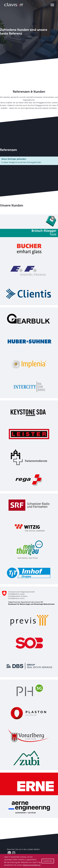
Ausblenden (48, 861)
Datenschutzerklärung (32, 865)
